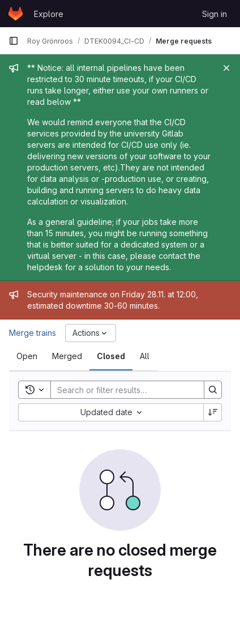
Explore (49, 14)
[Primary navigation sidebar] (14, 41)
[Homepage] (16, 14)
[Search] (125, 390)
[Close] (226, 68)
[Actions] (91, 333)
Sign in (215, 14)
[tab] (27, 356)
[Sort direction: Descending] (213, 412)
